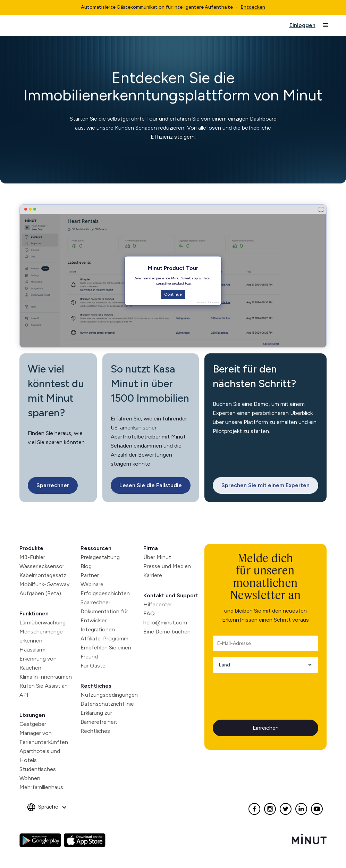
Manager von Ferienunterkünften (44, 738)
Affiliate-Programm (104, 638)
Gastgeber (33, 724)
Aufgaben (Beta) (40, 593)
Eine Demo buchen (167, 632)
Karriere (153, 575)
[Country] (263, 665)
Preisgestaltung (100, 557)
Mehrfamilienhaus (41, 787)
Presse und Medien (167, 566)
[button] (326, 25)
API (24, 695)
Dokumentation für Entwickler (104, 616)
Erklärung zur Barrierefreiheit (99, 717)
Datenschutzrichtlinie (107, 704)
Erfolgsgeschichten (105, 593)
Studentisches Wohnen (38, 774)
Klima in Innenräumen (46, 677)
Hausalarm (32, 650)
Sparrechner (53, 485)
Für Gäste (93, 666)
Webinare (92, 584)
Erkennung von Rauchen (38, 663)
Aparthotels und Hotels (40, 756)
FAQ (149, 613)
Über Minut (157, 557)
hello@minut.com (165, 623)
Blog (86, 566)
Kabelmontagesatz (43, 575)
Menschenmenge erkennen (41, 636)
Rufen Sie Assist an (44, 686)
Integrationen (98, 629)
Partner (90, 575)
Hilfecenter (158, 604)
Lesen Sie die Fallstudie (151, 485)
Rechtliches (96, 686)
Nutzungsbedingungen (109, 695)
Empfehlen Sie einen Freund (106, 652)
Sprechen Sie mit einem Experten (265, 485)
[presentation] (265, 692)
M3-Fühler (32, 557)
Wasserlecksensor (42, 566)
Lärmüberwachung (43, 623)
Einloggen (302, 25)
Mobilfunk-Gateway (44, 584)
